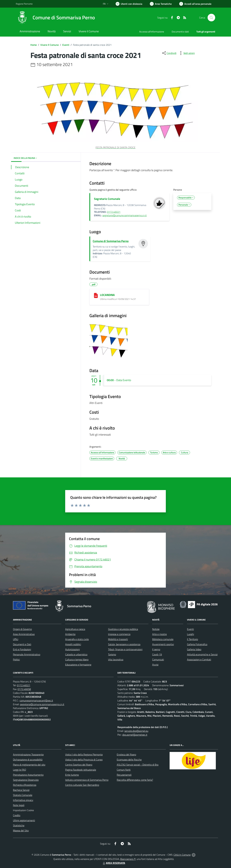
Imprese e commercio (119, 634)
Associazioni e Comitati (199, 659)
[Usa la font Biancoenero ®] (129, 4)
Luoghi (190, 634)
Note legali (19, 805)
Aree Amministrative (24, 634)
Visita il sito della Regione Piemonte (84, 754)
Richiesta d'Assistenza (25, 785)
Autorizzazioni (72, 649)
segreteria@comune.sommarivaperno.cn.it (42, 704)
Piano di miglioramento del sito (29, 765)
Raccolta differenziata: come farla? (135, 780)
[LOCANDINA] (96, 295)
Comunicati (158, 659)
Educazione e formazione (78, 665)
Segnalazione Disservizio (26, 780)
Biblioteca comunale (163, 639)
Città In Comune (182, 855)
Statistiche (19, 825)
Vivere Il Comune (50, 45)
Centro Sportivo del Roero (79, 765)
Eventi (66, 45)
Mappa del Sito (21, 830)
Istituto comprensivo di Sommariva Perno (87, 780)
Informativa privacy (23, 800)
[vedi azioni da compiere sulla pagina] (187, 53)
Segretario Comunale (107, 199)
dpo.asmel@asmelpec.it (135, 735)
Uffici (16, 639)
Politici (16, 659)
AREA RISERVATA (114, 863)
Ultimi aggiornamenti (24, 820)
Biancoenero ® (128, 859)
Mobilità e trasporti (118, 639)
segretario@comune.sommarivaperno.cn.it (125, 215)
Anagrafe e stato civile (77, 639)
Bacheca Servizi (21, 790)
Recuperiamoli (124, 775)
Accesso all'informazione (152, 32)
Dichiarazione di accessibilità (28, 760)
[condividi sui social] (169, 53)
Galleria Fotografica (197, 644)
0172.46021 (114, 212)
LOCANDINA (107, 295)
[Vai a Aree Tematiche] (161, 4)
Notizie (156, 629)
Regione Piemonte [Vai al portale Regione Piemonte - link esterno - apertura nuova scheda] (24, 4)
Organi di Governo (22, 629)
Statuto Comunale (23, 795)
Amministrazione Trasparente (28, 754)
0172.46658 (24, 689)
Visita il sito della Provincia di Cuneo (84, 760)
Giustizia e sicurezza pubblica (123, 629)
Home (34, 45)
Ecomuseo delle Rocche (129, 760)
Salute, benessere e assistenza (124, 644)
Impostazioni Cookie (23, 810)
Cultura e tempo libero (77, 659)
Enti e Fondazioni (22, 649)
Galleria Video (194, 649)
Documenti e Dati (22, 644)
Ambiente (70, 634)
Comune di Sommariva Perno (111, 241)
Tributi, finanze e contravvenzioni (125, 649)
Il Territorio (192, 639)
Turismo (112, 654)
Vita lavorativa (116, 659)
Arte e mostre (159, 634)
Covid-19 (157, 654)
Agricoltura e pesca (75, 629)
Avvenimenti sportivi (163, 644)
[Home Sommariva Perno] (55, 18)
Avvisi (155, 665)
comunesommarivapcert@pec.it (36, 700)
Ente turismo (72, 775)
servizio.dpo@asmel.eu (136, 731)
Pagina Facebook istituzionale (81, 770)
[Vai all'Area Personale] (195, 4)
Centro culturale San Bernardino (82, 785)
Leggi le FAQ (20, 770)
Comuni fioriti (124, 770)
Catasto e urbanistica (76, 654)
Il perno (156, 649)
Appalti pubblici (73, 644)
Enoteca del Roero (126, 754)
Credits (17, 815)
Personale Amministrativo (27, 654)
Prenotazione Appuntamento (28, 775)
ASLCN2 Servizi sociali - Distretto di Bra (138, 765)
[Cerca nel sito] (211, 18)
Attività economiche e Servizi (202, 654)
